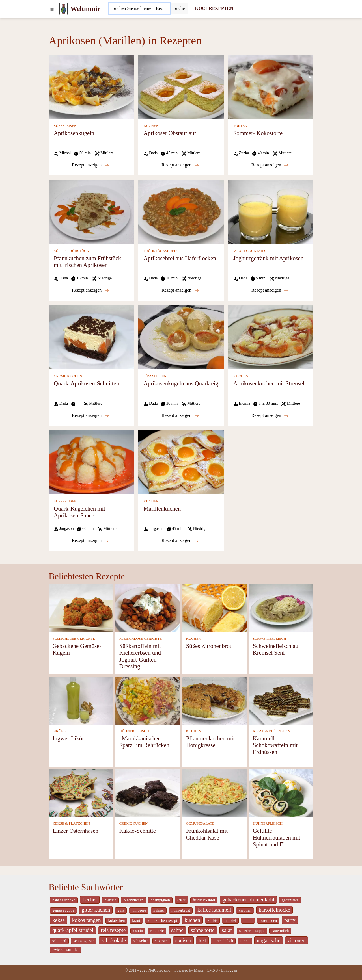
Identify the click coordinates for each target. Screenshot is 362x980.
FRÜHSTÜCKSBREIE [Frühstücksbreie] (160, 251)
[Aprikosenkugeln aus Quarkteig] (181, 337)
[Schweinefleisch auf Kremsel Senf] (281, 608)
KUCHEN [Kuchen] (151, 126)
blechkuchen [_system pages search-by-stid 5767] (133, 900)
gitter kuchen (96, 910)
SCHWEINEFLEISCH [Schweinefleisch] (270, 639)
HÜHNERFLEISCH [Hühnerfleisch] (134, 731)
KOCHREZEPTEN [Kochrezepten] (214, 8)
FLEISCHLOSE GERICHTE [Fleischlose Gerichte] (74, 639)
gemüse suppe (63, 910)
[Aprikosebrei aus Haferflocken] (181, 212)
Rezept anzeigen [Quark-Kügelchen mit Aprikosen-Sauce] (90, 541)
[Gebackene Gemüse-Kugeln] (81, 608)
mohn (248, 921)
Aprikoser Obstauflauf (170, 133)
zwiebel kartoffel (65, 950)
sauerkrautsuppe (252, 931)
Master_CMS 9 (206, 970)
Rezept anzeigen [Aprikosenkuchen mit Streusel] (270, 415)
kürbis (212, 921)
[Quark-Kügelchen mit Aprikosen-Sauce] (91, 462)
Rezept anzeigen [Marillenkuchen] (180, 541)
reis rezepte (113, 930)
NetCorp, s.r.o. (160, 970)
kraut (136, 921)
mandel (230, 921)
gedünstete (290, 900)
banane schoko (64, 900)
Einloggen (229, 970)
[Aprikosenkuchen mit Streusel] (271, 337)
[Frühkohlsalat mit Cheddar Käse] (214, 793)
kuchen (192, 920)
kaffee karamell (214, 910)
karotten (245, 910)
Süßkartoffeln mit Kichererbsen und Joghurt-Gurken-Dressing (140, 656)
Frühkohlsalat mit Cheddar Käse (207, 834)
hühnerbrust (181, 910)
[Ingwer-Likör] (81, 700)
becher (90, 900)
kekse (59, 920)
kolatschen (116, 921)
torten (245, 941)
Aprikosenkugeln (74, 133)
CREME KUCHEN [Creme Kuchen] (68, 376)
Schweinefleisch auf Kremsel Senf (277, 649)
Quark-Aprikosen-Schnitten (86, 383)
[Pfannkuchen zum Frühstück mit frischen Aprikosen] (91, 212)
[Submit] (179, 8)
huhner (159, 910)
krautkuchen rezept (162, 921)
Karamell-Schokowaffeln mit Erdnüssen (275, 745)
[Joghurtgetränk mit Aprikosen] (271, 212)
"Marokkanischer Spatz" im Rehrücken (144, 742)
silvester (161, 941)
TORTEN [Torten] (240, 126)
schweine (140, 941)
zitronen (297, 940)
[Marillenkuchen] (181, 462)
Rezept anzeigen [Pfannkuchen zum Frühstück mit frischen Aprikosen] (90, 290)
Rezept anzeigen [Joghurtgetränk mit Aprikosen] (270, 290)
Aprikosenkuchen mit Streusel (269, 383)
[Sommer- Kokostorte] (271, 86)
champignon (160, 900)
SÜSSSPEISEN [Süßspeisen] (65, 126)
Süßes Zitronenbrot (209, 646)
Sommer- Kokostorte (258, 133)
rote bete (157, 931)
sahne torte (203, 930)
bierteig (110, 900)
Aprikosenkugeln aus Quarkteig (181, 383)
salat (227, 930)
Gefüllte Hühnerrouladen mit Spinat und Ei (277, 837)
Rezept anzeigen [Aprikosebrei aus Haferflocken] (180, 290)
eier (181, 900)
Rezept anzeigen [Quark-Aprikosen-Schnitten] (90, 415)
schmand (59, 941)
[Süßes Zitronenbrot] (214, 608)
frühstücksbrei (204, 900)
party (290, 920)
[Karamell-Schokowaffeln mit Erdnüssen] (281, 700)
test (202, 940)
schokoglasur (84, 941)
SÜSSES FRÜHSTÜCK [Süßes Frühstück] (71, 251)
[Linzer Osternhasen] (81, 793)
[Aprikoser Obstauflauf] (181, 86)
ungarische (269, 940)
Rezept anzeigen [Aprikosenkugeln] (90, 165)
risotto (138, 931)
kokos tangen (87, 920)
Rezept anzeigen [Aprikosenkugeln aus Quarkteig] (180, 415)
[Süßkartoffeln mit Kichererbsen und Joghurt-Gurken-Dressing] (148, 608)
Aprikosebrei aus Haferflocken (180, 258)
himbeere (139, 910)
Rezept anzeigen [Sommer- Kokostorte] (270, 165)
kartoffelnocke (275, 910)
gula (121, 910)
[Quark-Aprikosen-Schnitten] (91, 337)
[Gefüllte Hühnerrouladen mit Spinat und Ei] (281, 793)
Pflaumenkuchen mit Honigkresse (211, 742)
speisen (183, 940)
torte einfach (223, 941)
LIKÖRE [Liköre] (59, 731)
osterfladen (268, 921)
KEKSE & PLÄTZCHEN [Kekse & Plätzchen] (271, 731)
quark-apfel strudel (73, 930)
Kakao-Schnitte (138, 831)
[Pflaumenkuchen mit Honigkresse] (214, 700)
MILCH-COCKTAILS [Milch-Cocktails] (250, 251)
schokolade (113, 940)
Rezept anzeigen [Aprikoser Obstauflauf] (180, 165)
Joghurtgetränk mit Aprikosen (268, 258)
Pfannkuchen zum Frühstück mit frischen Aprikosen (87, 262)
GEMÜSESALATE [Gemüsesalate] (200, 823)
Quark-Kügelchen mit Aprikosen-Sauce (79, 512)
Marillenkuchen (162, 509)
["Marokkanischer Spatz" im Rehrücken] (148, 700)
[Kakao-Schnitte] (148, 793)
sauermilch (280, 931)
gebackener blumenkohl (248, 900)
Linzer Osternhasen (76, 831)
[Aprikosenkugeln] (91, 86)
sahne (177, 930)
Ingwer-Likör (68, 738)
